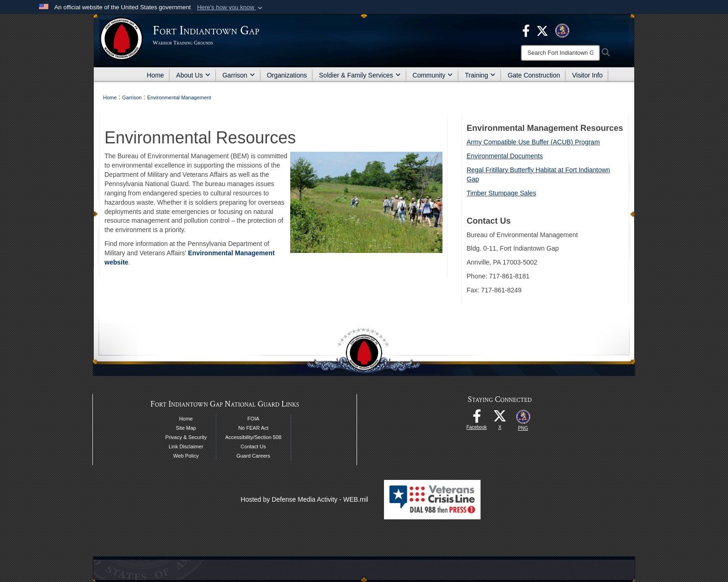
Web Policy (186, 456)
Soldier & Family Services (360, 75)
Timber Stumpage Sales (501, 193)
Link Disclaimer (186, 446)
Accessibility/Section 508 (253, 437)
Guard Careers (253, 456)
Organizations (287, 75)
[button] (231, 7)
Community (433, 75)
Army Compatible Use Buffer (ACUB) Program (533, 142)
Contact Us (253, 446)
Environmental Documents (505, 156)
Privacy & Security (186, 437)
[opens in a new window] (526, 30)
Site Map (186, 428)
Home (155, 75)
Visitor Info (587, 75)
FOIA (253, 419)
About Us (193, 75)
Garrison (239, 75)
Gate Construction (534, 75)
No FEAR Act (253, 428)
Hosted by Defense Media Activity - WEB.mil (304, 499)
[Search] (560, 53)
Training (480, 75)
